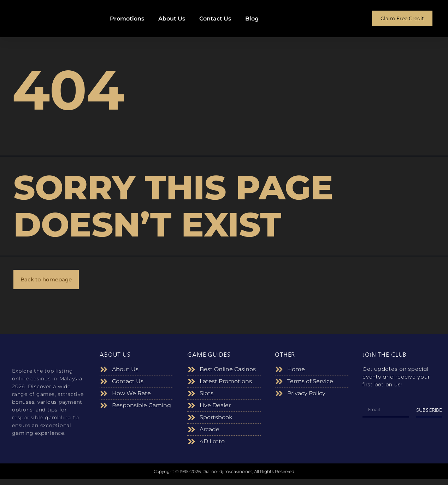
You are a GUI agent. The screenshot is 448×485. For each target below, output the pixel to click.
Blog (252, 19)
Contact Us (215, 19)
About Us (172, 19)
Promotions (127, 19)
